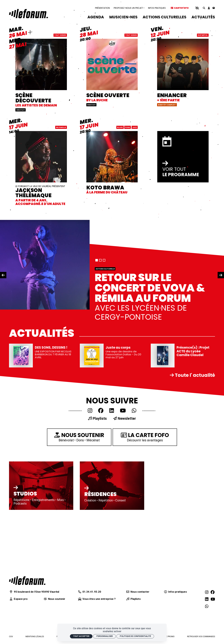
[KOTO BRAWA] (112, 157)
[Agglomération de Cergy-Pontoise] (70, 620)
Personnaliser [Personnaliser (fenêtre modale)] (105, 636)
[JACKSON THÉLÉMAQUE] (41, 162)
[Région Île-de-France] (98, 621)
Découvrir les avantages (145, 437)
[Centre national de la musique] (126, 620)
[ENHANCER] (183, 66)
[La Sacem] (140, 620)
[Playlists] (133, 599)
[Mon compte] (209, 8)
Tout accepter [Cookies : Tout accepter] (81, 636)
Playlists (97, 419)
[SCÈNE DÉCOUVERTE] (41, 69)
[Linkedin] (112, 411)
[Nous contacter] (137, 592)
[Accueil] (29, 14)
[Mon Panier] (214, 8)
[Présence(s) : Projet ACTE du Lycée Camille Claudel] (183, 356)
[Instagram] (90, 411)
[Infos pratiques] (175, 592)
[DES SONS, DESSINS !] (41, 356)
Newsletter (124, 419)
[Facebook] (101, 411)
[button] (197, 8)
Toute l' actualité (192, 375)
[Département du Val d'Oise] (112, 620)
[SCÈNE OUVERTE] (112, 66)
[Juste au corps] (112, 356)
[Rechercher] (204, 8)
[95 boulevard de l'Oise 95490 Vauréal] (34, 592)
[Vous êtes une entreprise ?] (97, 599)
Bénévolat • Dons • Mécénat (79, 437)
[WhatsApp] (134, 411)
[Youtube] (123, 411)
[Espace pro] (18, 599)
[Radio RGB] (154, 620)
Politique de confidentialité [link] (135, 636)
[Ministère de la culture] (84, 620)
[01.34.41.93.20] (89, 592)
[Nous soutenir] (54, 599)
